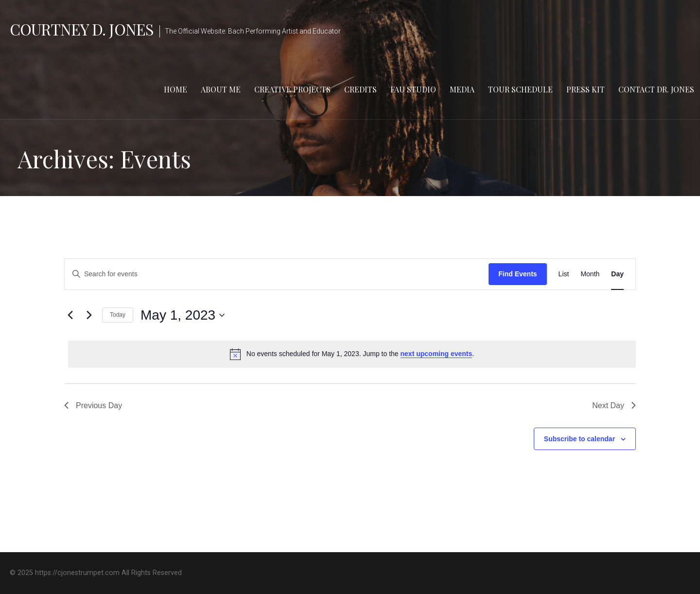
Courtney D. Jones (82, 29)
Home (175, 89)
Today (118, 315)
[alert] (352, 354)
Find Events (517, 274)
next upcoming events (437, 354)
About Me (221, 89)
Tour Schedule (520, 89)
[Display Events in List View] (564, 274)
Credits (360, 89)
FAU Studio (413, 89)
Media (462, 89)
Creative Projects (292, 89)
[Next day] (89, 315)
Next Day (614, 405)
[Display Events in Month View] (590, 274)
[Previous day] (70, 315)
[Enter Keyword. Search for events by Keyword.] (277, 274)
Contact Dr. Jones (656, 89)
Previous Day (93, 405)
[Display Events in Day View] (617, 274)
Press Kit (586, 89)
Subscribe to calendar (579, 439)
